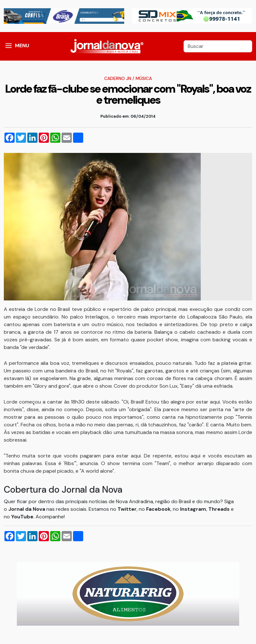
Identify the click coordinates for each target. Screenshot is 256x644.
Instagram (193, 509)
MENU (22, 46)
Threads (220, 509)
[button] (9, 46)
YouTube (22, 517)
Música (144, 78)
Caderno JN (118, 78)
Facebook (158, 509)
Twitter (127, 509)
